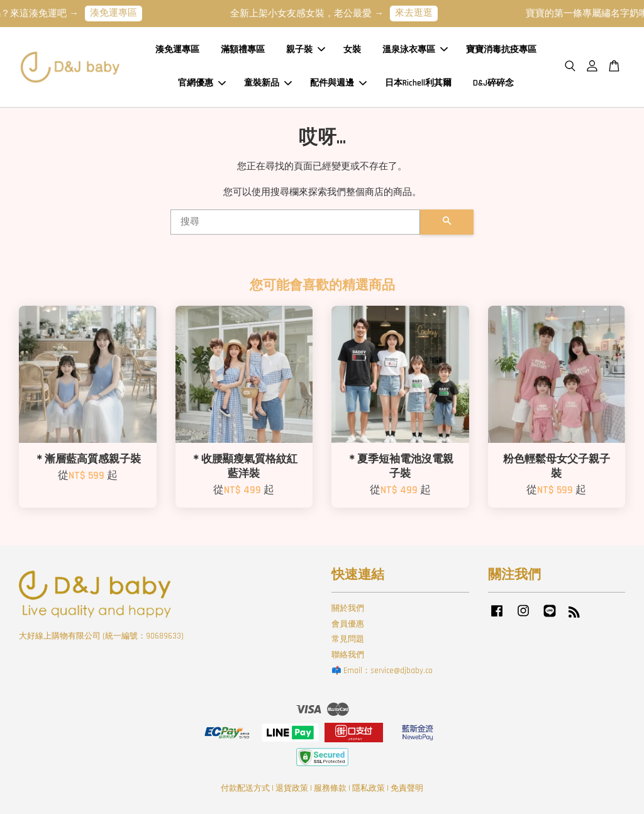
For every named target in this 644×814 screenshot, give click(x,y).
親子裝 (306, 50)
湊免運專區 (120, 13)
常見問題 (348, 639)
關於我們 (348, 608)
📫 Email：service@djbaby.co (382, 671)
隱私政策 (369, 788)
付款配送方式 (245, 788)
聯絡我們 (348, 655)
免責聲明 (407, 788)
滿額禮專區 (243, 50)
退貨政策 (292, 788)
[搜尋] (295, 222)
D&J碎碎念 (493, 83)
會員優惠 (348, 624)
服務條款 (330, 788)
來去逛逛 (421, 13)
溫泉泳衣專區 (415, 50)
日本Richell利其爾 (418, 83)
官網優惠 (202, 83)
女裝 (352, 50)
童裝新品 (268, 83)
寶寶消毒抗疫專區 (501, 50)
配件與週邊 (338, 83)
